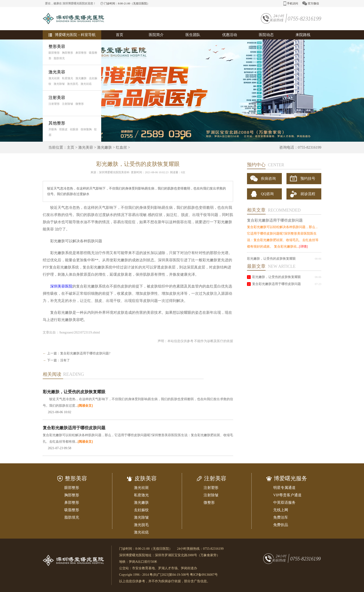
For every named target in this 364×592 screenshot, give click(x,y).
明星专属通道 (284, 488)
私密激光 (68, 78)
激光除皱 (59, 84)
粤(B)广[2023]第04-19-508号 (169, 575)
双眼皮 (63, 129)
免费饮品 (281, 525)
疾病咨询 (263, 179)
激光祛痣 (86, 84)
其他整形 (57, 123)
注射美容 (57, 98)
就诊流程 (303, 194)
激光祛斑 (54, 78)
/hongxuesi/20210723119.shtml (79, 332)
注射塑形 (54, 104)
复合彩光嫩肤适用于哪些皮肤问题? (85, 353)
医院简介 (156, 35)
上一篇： (54, 353)
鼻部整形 (81, 53)
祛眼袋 (74, 129)
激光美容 (57, 72)
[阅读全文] (85, 406)
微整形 (80, 104)
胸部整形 (68, 53)
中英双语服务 (284, 502)
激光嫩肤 (81, 78)
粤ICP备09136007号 (204, 575)
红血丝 (121, 147)
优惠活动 (230, 35)
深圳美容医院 (61, 286)
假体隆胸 (86, 129)
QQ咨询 (262, 194)
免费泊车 (281, 517)
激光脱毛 (73, 84)
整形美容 (57, 46)
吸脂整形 (72, 510)
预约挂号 (303, 178)
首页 (120, 35)
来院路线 (303, 35)
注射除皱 (68, 104)
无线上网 (281, 510)
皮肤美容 (146, 478)
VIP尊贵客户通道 (287, 495)
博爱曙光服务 (290, 478)
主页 (71, 147)
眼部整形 (54, 53)
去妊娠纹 (141, 510)
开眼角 (53, 129)
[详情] (303, 247)
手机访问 (291, 3)
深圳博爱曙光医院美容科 (114, 172)
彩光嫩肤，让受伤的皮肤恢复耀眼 (74, 392)
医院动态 (266, 35)
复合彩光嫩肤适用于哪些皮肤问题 (74, 428)
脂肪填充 (59, 58)
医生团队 (193, 35)
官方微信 (311, 3)
